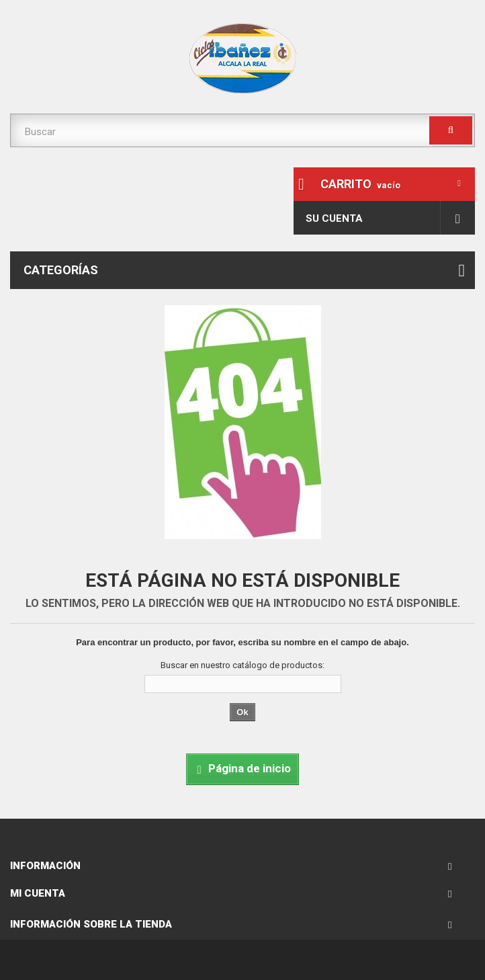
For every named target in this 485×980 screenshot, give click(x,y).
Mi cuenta (38, 893)
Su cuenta (334, 218)
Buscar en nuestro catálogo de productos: (242, 665)
